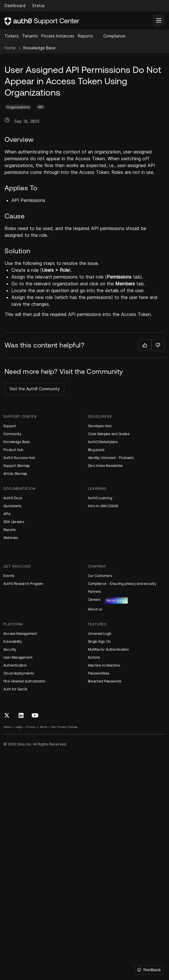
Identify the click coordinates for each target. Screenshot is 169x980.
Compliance (114, 36)
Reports (85, 36)
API (41, 107)
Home (10, 48)
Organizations (18, 107)
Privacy (31, 727)
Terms (44, 727)
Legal (19, 727)
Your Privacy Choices (64, 727)
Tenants (30, 36)
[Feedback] (149, 970)
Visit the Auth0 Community (35, 389)
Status (7, 727)
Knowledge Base (39, 48)
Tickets (12, 36)
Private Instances (58, 36)
